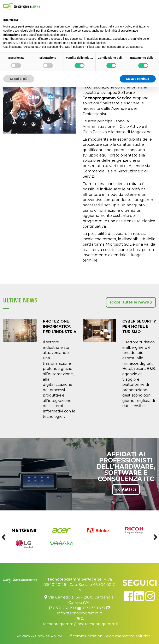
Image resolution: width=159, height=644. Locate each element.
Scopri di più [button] (19, 79)
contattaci (126, 489)
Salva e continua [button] (138, 79)
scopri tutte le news (131, 302)
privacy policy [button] (124, 26)
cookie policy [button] (58, 35)
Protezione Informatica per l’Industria (60, 327)
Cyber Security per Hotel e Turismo (139, 327)
